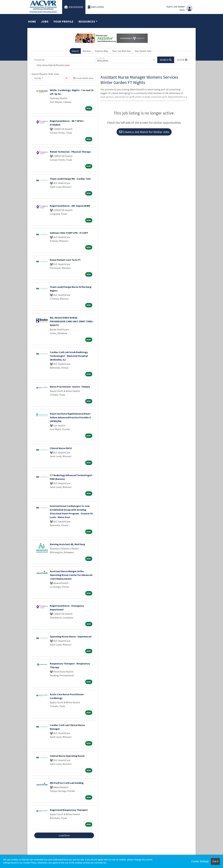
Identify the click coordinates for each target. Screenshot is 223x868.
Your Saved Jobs (143, 51)
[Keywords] (64, 60)
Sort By (38, 78)
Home (32, 22)
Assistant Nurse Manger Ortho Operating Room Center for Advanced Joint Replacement (71, 575)
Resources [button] (87, 22)
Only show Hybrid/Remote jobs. (53, 65)
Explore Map (101, 51)
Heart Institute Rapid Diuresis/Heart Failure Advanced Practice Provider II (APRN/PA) (70, 417)
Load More (64, 835)
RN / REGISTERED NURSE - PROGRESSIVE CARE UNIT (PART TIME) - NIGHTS (72, 321)
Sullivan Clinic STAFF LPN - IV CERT (69, 233)
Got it (215, 861)
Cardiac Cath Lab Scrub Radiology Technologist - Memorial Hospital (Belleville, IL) (69, 356)
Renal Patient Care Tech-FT (65, 260)
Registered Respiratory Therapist (69, 810)
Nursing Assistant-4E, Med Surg (67, 544)
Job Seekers (74, 7)
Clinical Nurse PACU (61, 448)
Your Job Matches (122, 51)
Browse (87, 51)
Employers (96, 7)
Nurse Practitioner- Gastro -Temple (70, 387)
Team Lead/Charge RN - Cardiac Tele (70, 179)
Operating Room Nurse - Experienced (71, 636)
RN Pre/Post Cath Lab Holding (67, 783)
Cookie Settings (200, 861)
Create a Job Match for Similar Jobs (144, 132)
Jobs (45, 22)
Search (75, 51)
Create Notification (83, 78)
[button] (182, 60)
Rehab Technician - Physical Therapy (70, 152)
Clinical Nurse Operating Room (67, 756)
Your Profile (64, 22)
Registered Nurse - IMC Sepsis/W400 (70, 206)
